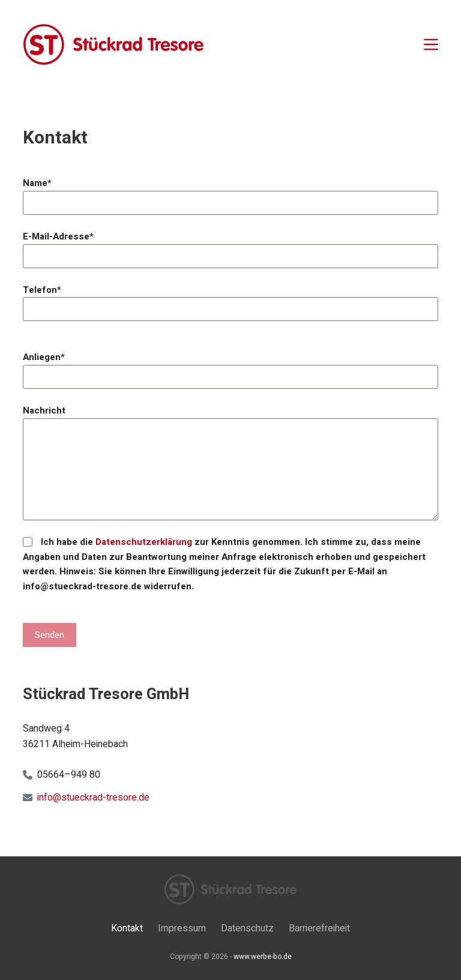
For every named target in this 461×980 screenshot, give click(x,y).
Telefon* (230, 300)
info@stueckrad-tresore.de (93, 798)
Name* (230, 193)
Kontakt (127, 929)
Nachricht (230, 462)
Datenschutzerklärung (144, 542)
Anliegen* (230, 367)
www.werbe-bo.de (263, 957)
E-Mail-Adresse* (230, 246)
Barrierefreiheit (319, 929)
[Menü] (431, 44)
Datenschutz (247, 929)
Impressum (182, 929)
